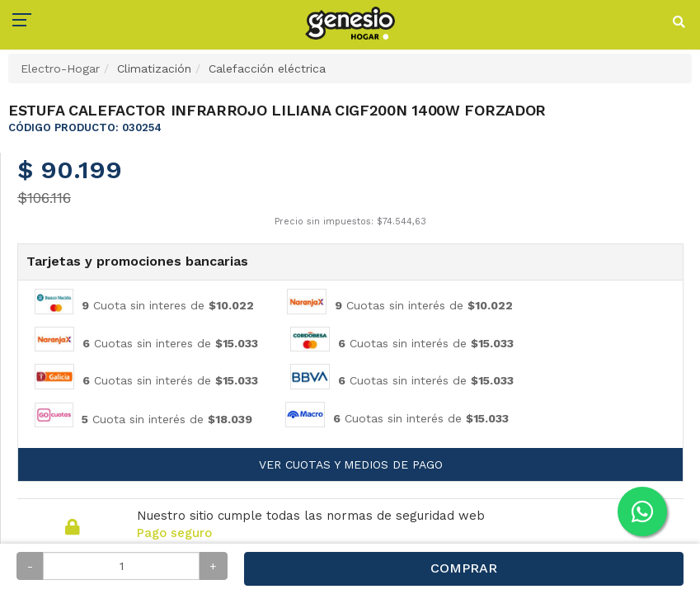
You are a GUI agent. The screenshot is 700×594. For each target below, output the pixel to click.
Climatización (154, 68)
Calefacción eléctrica (267, 68)
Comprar (464, 568)
